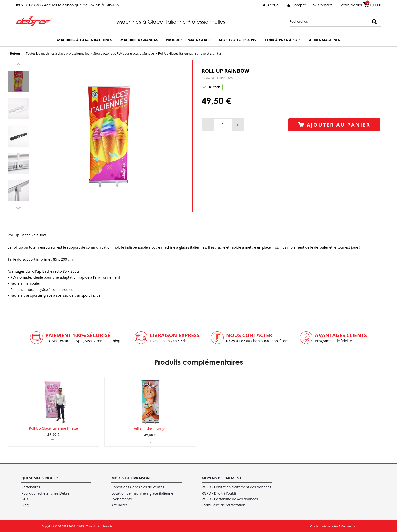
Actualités (120, 504)
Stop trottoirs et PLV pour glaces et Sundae (124, 54)
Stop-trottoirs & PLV (238, 40)
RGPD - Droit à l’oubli (219, 492)
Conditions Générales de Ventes (138, 486)
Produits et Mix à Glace (188, 40)
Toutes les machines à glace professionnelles (57, 54)
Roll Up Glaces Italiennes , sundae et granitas (190, 54)
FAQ (25, 498)
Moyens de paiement (221, 477)
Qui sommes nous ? (40, 477)
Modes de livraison (131, 477)
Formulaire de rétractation (223, 504)
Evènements (122, 498)
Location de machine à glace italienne (142, 492)
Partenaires (31, 486)
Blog (25, 504)
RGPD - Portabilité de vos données (230, 498)
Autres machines (324, 40)
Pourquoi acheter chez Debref (46, 492)
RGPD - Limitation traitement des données (236, 486)
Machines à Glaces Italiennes (84, 40)
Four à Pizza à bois (283, 40)
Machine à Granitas (139, 40)
